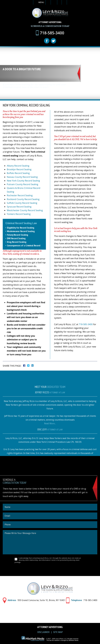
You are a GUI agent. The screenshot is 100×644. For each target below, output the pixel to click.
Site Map (58, 632)
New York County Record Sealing (23, 181)
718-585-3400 (86, 324)
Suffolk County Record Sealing (22, 203)
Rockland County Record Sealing (23, 199)
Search (64, 2)
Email (54, 2)
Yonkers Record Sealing (19, 214)
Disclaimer (43, 632)
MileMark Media (74, 640)
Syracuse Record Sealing (19, 207)
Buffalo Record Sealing (18, 173)
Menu (41, 2)
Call (48, 2)
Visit (59, 2)
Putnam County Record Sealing (22, 184)
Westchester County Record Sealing (25, 210)
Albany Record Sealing (18, 166)
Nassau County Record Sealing (22, 177)
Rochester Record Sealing (20, 195)
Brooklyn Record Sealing (19, 169)
